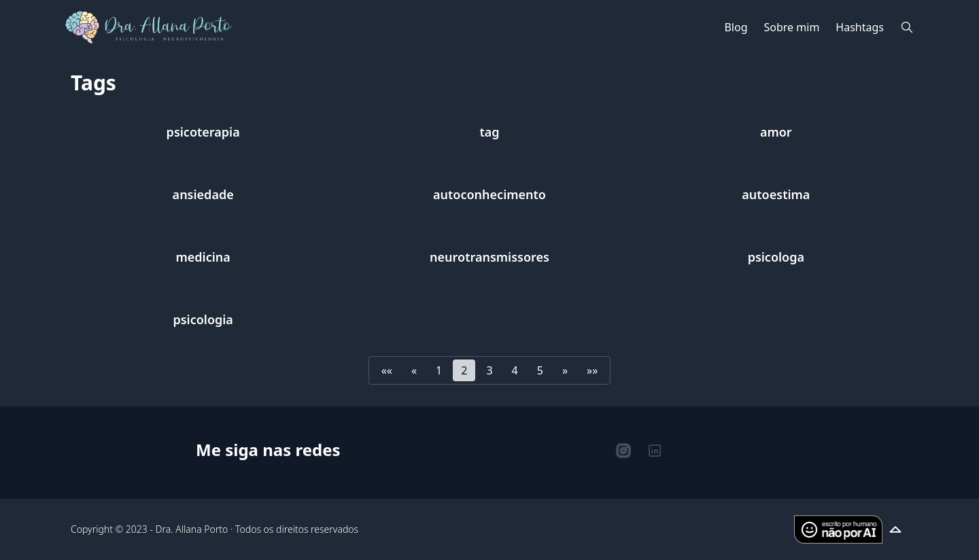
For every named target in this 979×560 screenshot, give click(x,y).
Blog (736, 27)
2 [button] (464, 370)
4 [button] (515, 370)
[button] (387, 370)
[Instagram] (623, 451)
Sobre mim (792, 27)
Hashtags (860, 27)
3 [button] (489, 370)
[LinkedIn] (655, 451)
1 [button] (439, 370)
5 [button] (540, 370)
